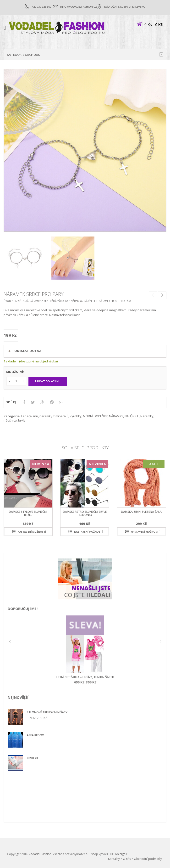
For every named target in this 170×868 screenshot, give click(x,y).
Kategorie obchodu (85, 55)
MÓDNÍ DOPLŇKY (95, 416)
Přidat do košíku (48, 381)
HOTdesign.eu (120, 854)
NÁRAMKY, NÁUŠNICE (83, 301)
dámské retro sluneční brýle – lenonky (85, 513)
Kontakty (114, 859)
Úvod (7, 301)
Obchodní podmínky (148, 859)
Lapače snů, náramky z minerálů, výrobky (41, 301)
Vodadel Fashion (40, 854)
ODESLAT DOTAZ (28, 351)
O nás (127, 859)
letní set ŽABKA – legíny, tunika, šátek (85, 677)
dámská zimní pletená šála (141, 512)
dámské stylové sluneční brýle (28, 513)
